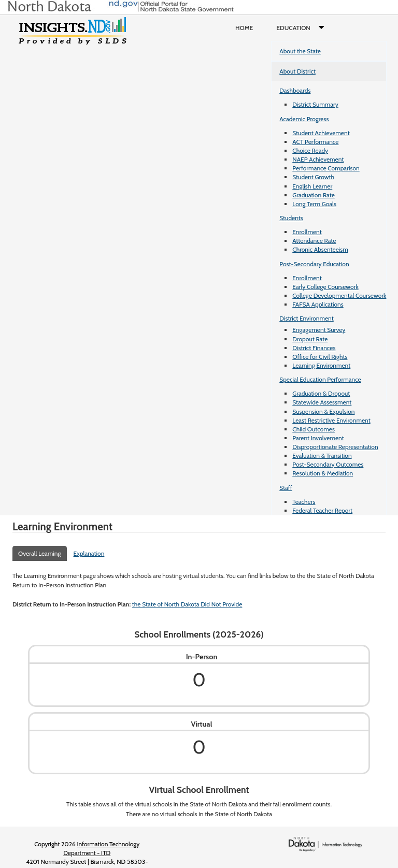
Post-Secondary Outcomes (328, 464)
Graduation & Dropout (321, 393)
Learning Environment (321, 365)
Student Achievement (321, 133)
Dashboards (295, 90)
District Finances (314, 348)
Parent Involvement (318, 438)
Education (302, 28)
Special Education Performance (320, 379)
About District (297, 71)
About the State (300, 51)
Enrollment (307, 232)
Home (244, 28)
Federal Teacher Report (322, 510)
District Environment (307, 318)
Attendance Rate (314, 241)
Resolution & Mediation (323, 473)
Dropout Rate (310, 339)
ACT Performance (315, 142)
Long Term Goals (314, 204)
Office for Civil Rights (320, 357)
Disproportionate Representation (335, 447)
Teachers (304, 502)
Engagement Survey (319, 330)
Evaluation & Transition (322, 455)
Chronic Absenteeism (320, 249)
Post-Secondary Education (314, 264)
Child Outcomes (314, 429)
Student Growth (313, 177)
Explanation (89, 553)
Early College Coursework (325, 287)
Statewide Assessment (322, 402)
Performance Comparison (326, 168)
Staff (286, 488)
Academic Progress (304, 119)
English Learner (312, 186)
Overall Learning (40, 553)
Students (291, 218)
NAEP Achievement (318, 159)
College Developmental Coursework (339, 295)
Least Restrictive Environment (331, 420)
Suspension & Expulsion (323, 411)
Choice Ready (310, 150)
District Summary (315, 104)
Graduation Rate (314, 195)
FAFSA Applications (318, 304)
